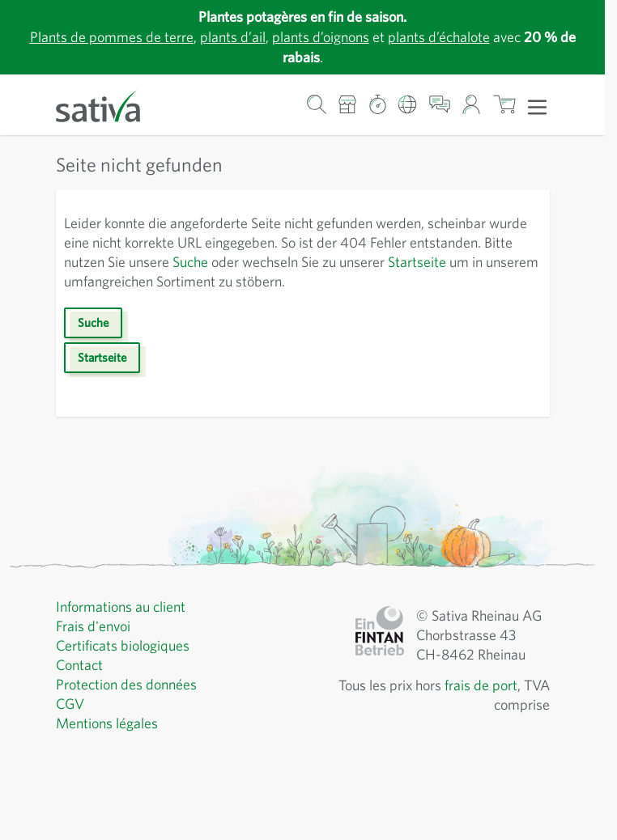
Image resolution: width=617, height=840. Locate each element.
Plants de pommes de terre (112, 37)
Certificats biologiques (123, 645)
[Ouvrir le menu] (537, 106)
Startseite (417, 262)
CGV (70, 704)
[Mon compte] (472, 105)
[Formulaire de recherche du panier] (316, 105)
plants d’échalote (439, 37)
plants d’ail (233, 37)
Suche (190, 262)
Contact (79, 665)
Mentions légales (107, 723)
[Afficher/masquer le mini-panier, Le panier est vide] (504, 105)
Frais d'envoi (93, 626)
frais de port (481, 685)
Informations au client (121, 607)
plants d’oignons (321, 37)
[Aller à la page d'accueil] (109, 105)
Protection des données (126, 684)
